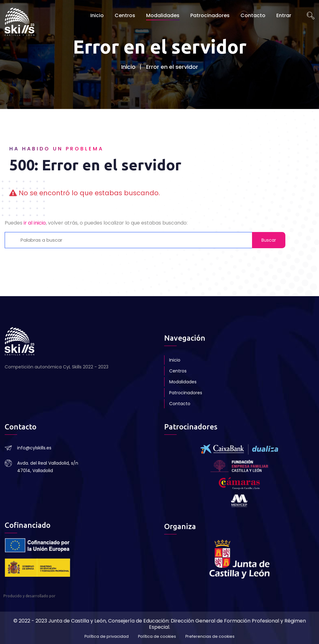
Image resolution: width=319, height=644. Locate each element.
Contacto (253, 15)
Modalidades (163, 15)
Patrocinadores (210, 15)
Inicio (97, 15)
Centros (125, 15)
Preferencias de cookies (210, 637)
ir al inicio (35, 223)
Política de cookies (157, 637)
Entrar (284, 15)
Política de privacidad (107, 637)
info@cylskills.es (34, 448)
